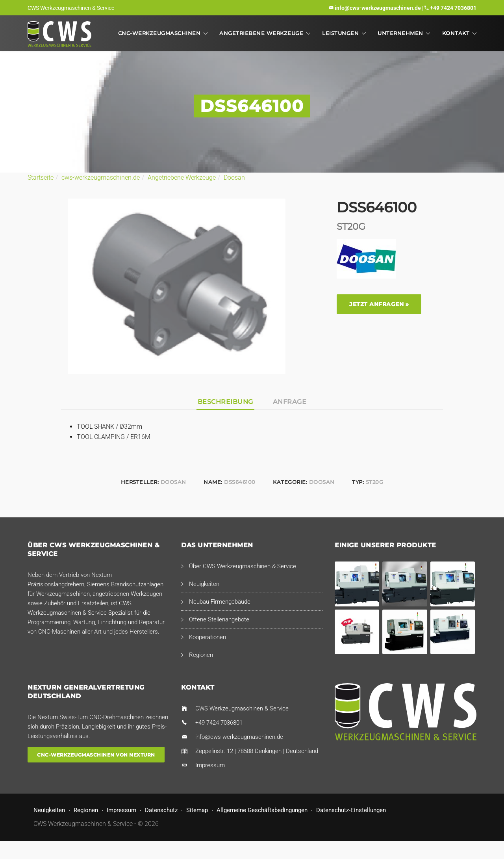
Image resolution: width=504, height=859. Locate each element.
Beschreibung (225, 402)
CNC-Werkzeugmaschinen (159, 33)
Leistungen (340, 33)
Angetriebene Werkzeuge (261, 33)
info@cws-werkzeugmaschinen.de (378, 8)
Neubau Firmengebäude (220, 602)
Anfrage (290, 402)
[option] (177, 286)
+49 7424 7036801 (453, 8)
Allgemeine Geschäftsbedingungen (262, 810)
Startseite (41, 178)
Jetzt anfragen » (379, 304)
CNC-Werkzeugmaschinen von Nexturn (96, 754)
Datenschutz (161, 810)
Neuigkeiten (204, 584)
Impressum (210, 765)
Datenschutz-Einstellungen (351, 810)
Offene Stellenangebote (219, 619)
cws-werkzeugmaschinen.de (101, 178)
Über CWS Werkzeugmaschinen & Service (243, 566)
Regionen (201, 655)
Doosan (234, 178)
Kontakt (456, 33)
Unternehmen (400, 33)
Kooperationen (208, 637)
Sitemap (197, 810)
